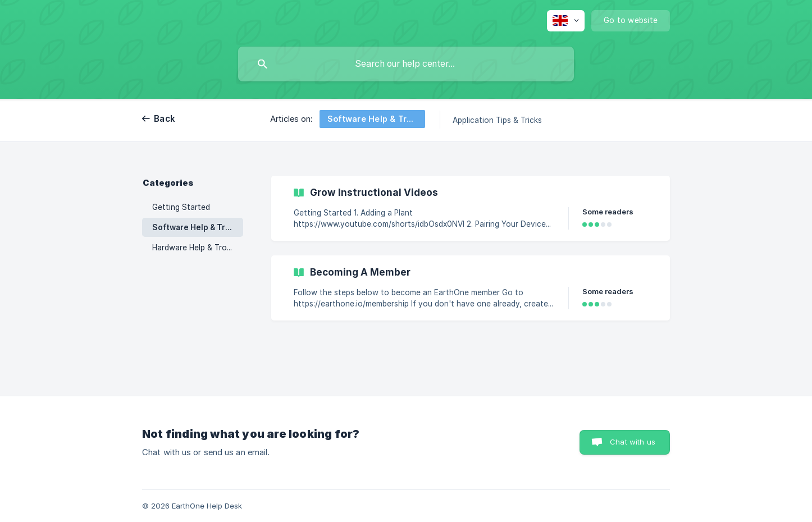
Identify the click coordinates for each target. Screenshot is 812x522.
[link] (471, 208)
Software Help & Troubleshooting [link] (198, 227)
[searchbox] (406, 64)
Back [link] (165, 119)
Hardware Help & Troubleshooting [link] (198, 248)
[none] (566, 21)
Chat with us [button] (633, 442)
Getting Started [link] (181, 207)
